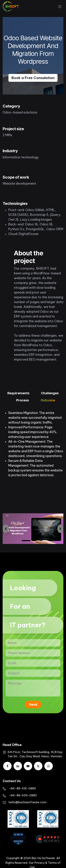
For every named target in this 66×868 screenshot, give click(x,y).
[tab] (18, 393)
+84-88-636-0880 (23, 795)
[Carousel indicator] (36, 541)
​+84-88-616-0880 (23, 788)
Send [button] (33, 705)
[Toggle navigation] (60, 6)
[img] (6, 529)
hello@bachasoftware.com (28, 802)
